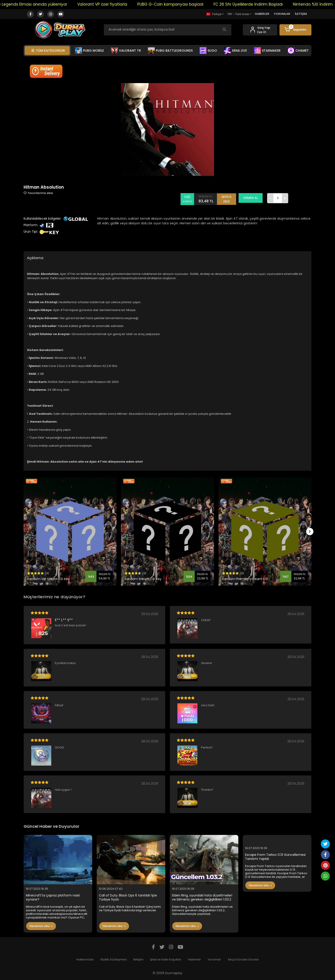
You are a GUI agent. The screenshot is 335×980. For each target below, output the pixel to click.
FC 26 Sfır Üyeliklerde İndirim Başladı (258, 4)
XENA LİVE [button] (235, 51)
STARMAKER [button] (267, 51)
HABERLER (262, 14)
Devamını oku (41, 926)
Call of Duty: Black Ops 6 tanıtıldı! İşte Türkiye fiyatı (128, 897)
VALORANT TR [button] (126, 51)
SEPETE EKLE (228, 198)
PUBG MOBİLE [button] (89, 51)
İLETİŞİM (301, 14)
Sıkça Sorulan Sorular (243, 959)
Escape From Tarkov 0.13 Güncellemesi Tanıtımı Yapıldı (275, 857)
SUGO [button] (208, 51)
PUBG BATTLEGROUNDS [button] (170, 51)
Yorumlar (214, 959)
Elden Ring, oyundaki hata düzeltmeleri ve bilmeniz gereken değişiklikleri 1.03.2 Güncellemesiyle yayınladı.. (202, 897)
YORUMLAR (282, 14)
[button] (296, 30)
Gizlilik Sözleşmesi (113, 959)
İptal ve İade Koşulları (166, 959)
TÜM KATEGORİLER (48, 51)
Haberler (194, 959)
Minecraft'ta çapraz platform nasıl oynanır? (53, 897)
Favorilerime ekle (38, 193)
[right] (311, 532)
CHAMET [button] (298, 51)
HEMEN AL (252, 198)
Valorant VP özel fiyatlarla (112, 4)
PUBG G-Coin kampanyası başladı (181, 4)
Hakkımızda (85, 959)
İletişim (138, 959)
